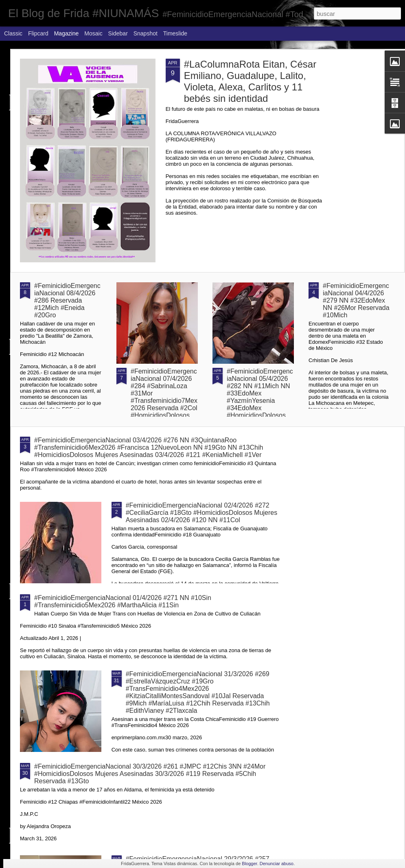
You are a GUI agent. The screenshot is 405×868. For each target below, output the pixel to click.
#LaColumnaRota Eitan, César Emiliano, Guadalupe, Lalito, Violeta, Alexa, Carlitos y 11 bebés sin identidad (250, 81)
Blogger (249, 864)
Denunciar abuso (277, 864)
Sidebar (118, 33)
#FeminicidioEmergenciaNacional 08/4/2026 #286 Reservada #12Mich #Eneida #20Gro (67, 300)
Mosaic (93, 33)
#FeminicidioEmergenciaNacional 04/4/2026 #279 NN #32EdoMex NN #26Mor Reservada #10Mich (356, 300)
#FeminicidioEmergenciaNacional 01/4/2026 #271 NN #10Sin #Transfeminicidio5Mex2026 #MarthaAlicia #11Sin (123, 601)
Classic (13, 33)
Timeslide (175, 33)
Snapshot (146, 33)
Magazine (67, 33)
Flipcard (38, 33)
